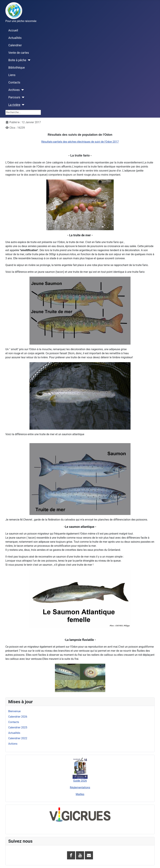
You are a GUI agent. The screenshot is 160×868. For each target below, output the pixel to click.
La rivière (14, 105)
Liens (12, 75)
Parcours (14, 97)
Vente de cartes (19, 53)
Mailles (80, 794)
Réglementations (80, 787)
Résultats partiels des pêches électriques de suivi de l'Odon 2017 (80, 142)
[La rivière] (22, 105)
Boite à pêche (17, 60)
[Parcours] (22, 97)
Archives (14, 90)
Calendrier (15, 45)
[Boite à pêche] (28, 60)
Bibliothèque (17, 68)
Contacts (14, 82)
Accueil (13, 30)
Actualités (15, 38)
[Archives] (22, 90)
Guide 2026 (80, 781)
